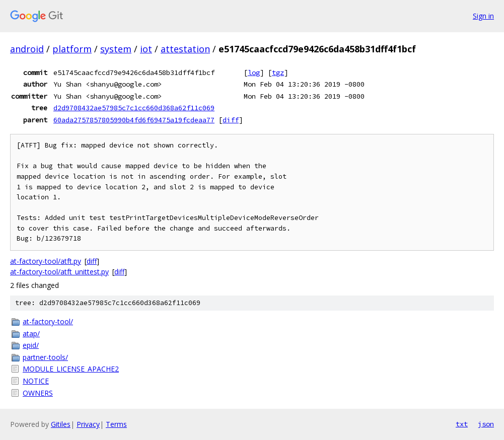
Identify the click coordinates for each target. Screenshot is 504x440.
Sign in (483, 16)
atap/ (31, 334)
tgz (278, 72)
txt (462, 424)
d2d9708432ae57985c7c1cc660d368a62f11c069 (134, 108)
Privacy (88, 424)
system (116, 49)
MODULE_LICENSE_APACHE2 (71, 369)
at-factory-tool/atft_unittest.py (59, 272)
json (486, 424)
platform (72, 49)
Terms (116, 424)
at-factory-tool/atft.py (46, 261)
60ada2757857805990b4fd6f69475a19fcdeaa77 (134, 120)
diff (231, 120)
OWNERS (38, 393)
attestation (185, 49)
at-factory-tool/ (48, 321)
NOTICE (36, 381)
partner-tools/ (45, 357)
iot (146, 49)
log (254, 72)
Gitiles (61, 424)
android (27, 49)
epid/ (31, 345)
